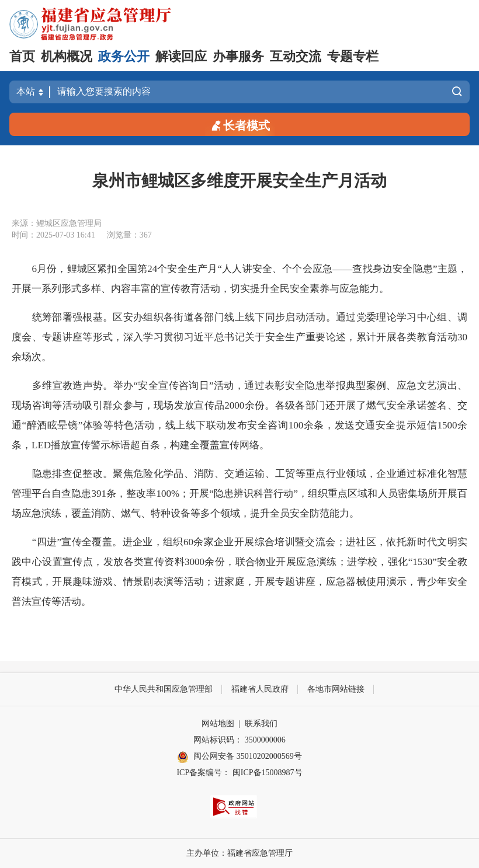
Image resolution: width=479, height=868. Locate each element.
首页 (22, 56)
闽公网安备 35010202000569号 (239, 757)
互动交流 (296, 56)
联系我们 (261, 724)
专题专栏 (353, 56)
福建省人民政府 (260, 689)
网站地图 (218, 724)
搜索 (457, 92)
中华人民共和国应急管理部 (164, 689)
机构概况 (67, 56)
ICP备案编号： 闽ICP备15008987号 (239, 773)
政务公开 (124, 56)
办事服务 (238, 56)
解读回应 (181, 56)
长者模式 (239, 125)
